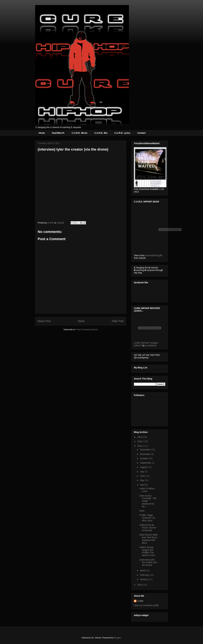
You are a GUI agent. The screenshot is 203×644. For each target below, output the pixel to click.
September (146, 463)
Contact (141, 133)
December (145, 450)
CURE (140, 601)
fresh (142, 511)
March (143, 570)
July (142, 472)
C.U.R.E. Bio (101, 133)
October (144, 458)
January (144, 579)
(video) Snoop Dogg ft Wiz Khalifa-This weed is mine (147, 551)
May (142, 480)
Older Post (118, 321)
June (143, 476)
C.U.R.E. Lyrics (122, 133)
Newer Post (44, 321)
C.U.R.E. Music (80, 133)
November (145, 454)
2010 (140, 585)
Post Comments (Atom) (87, 329)
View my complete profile (146, 605)
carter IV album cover (147, 490)
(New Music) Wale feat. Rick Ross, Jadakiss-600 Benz (149, 539)
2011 (140, 446)
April (143, 485)
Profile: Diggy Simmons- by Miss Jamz (147, 518)
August (144, 467)
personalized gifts (154, 255)
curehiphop (151, 345)
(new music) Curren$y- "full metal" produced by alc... (148, 501)
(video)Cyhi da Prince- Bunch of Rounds (148, 528)
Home (42, 133)
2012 (140, 441)
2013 (140, 437)
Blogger (117, 638)
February (145, 575)
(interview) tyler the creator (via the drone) (148, 562)
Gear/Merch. (58, 133)
